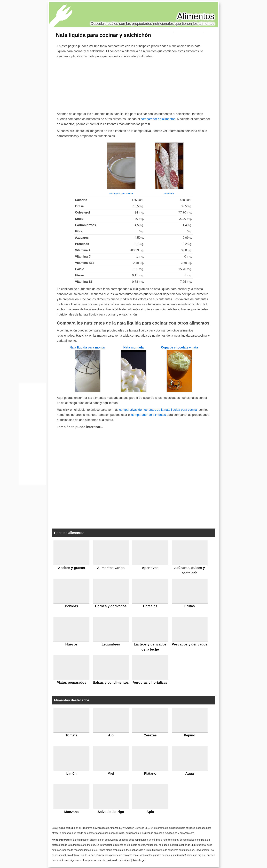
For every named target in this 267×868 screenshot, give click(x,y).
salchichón (169, 194)
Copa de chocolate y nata (179, 347)
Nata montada (133, 347)
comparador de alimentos (158, 119)
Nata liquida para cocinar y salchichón (104, 35)
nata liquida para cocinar (121, 194)
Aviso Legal (139, 860)
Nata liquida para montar (87, 347)
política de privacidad (118, 860)
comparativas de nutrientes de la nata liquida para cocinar (158, 410)
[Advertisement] (133, 84)
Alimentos (196, 16)
